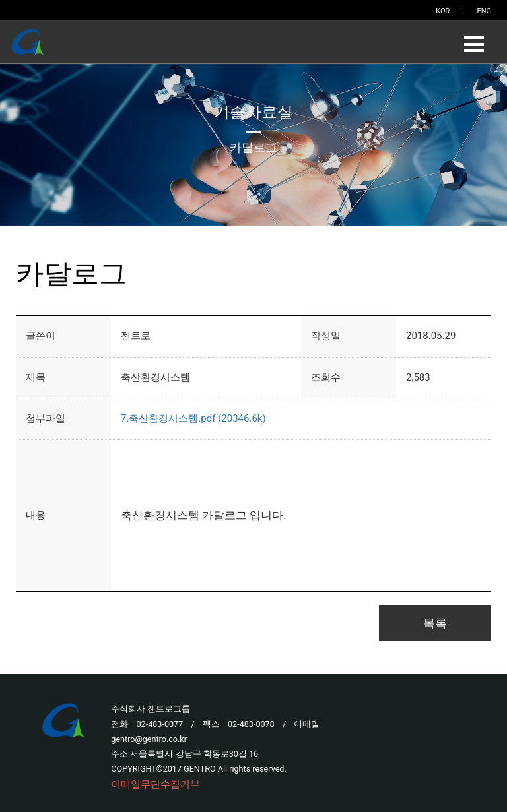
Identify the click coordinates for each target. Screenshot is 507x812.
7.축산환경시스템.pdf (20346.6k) (193, 418)
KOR (443, 11)
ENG (484, 11)
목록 (435, 623)
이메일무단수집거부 (155, 784)
